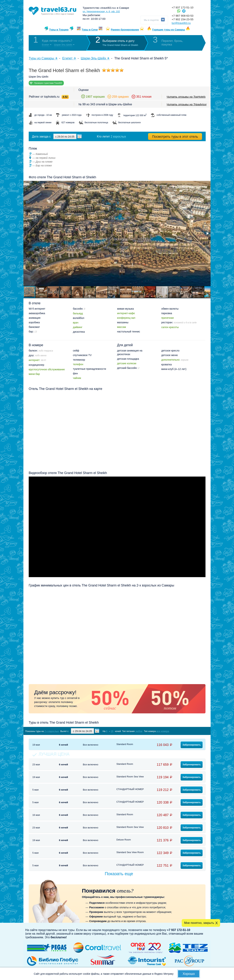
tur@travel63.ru (181, 23)
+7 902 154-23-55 (183, 19)
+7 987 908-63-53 (183, 16)
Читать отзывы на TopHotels (186, 97)
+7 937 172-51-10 (183, 7)
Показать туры (186, 731)
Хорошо (189, 974)
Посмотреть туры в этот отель (175, 137)
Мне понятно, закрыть (199, 923)
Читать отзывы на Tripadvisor (187, 104)
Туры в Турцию (59, 30)
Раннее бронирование (125, 30)
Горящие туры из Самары (169, 30)
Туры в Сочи (90, 30)
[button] (207, 233)
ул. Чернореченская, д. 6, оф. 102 (101, 11)
